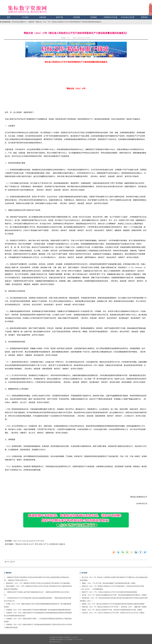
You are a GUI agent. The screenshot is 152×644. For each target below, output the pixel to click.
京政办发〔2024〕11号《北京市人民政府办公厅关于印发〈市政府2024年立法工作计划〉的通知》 (114, 613)
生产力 (46, 544)
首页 (9, 17)
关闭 (13, 562)
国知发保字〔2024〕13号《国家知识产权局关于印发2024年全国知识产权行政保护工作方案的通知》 (39, 583)
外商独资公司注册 (111, 17)
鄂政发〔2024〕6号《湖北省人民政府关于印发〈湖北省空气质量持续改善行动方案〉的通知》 (113, 610)
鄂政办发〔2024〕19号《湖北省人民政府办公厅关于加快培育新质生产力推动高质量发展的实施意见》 (69, 22)
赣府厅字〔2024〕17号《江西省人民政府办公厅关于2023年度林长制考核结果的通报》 (110, 592)
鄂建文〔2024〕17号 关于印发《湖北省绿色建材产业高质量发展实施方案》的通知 (109, 583)
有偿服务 (94, 17)
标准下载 (60, 17)
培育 (37, 544)
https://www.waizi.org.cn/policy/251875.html (29, 541)
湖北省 (26, 544)
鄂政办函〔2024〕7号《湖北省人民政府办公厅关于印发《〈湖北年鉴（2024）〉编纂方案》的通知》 (115, 607)
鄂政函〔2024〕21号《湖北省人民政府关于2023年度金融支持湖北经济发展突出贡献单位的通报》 (114, 604)
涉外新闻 (77, 17)
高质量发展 (53, 544)
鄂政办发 (19, 544)
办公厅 (31, 544)
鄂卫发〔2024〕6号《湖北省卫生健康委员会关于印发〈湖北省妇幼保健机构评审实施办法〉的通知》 (115, 595)
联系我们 (145, 17)
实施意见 (62, 544)
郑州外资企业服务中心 (19, 22)
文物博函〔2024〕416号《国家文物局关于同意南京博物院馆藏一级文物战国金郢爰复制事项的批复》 (39, 610)
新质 (41, 544)
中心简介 (26, 17)
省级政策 (31, 22)
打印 (7, 562)
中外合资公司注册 (128, 17)
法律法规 (43, 17)
